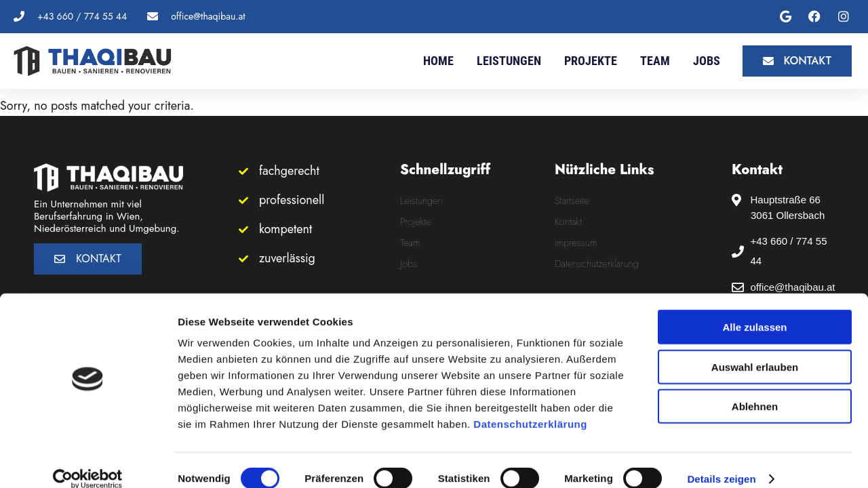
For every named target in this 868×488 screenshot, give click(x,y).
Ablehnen (755, 389)
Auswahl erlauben (755, 349)
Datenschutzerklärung (530, 406)
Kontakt (568, 222)
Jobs (707, 61)
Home (438, 61)
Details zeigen (721, 461)
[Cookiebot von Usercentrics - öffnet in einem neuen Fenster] (88, 462)
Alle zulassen (754, 309)
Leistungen (509, 61)
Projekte (591, 61)
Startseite (572, 201)
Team (655, 61)
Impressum (576, 243)
